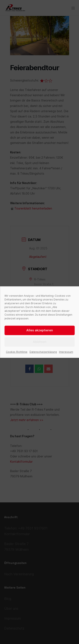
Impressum (66, 352)
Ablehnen (40, 342)
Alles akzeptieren (40, 330)
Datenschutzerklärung (43, 352)
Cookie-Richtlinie (17, 352)
